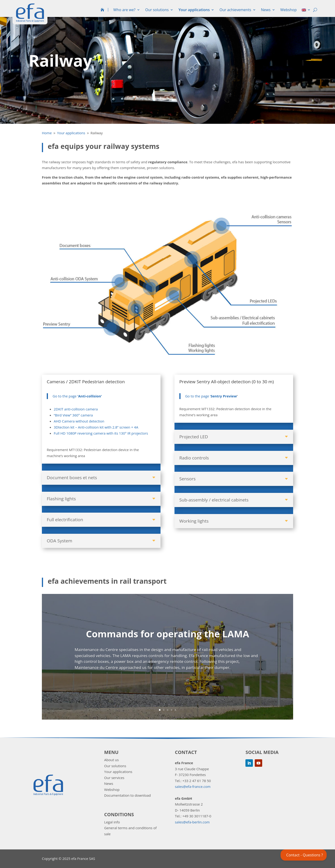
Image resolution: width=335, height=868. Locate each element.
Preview (230, 396)
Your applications (194, 10)
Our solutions (157, 10)
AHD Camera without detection (79, 421)
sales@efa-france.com (193, 786)
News (266, 10)
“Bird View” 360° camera (73, 415)
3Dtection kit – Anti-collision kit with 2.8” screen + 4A (96, 427)
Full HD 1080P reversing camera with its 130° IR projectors (101, 433)
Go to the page (77, 396)
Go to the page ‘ (204, 396)
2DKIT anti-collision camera (76, 409)
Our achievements (235, 10)
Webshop (288, 10)
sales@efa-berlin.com (192, 822)
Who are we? (124, 10)
